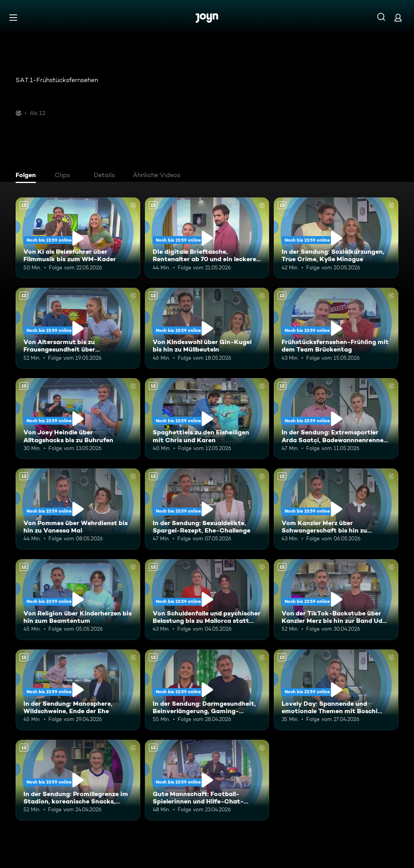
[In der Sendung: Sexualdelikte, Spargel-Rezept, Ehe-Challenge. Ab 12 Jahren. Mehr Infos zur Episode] (207, 509)
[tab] (28, 176)
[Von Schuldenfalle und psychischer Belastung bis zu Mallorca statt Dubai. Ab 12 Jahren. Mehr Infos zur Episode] (207, 600)
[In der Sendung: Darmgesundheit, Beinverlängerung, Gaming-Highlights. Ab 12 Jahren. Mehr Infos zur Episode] (207, 690)
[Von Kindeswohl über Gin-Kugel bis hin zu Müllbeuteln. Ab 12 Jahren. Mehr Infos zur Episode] (207, 328)
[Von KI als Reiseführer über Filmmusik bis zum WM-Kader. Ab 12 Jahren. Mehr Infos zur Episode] (78, 238)
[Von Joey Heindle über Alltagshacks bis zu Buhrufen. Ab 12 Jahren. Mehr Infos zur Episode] (78, 419)
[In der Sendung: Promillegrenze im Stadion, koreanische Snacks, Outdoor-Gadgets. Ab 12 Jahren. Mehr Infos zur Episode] (78, 780)
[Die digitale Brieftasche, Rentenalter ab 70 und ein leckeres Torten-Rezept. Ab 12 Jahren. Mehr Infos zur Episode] (207, 238)
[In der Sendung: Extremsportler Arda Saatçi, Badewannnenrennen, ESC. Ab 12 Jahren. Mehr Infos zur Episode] (336, 419)
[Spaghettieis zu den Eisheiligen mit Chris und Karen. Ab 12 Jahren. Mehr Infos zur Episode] (207, 419)
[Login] (398, 17)
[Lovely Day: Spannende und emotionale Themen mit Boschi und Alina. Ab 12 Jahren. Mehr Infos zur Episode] (336, 690)
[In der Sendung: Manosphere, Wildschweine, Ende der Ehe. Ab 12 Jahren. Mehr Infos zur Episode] (78, 690)
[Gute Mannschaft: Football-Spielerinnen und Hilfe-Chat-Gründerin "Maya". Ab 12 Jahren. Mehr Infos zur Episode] (207, 780)
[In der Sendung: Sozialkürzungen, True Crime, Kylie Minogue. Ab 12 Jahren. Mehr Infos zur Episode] (336, 238)
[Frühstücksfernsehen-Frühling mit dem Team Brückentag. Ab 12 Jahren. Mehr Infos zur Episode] (336, 328)
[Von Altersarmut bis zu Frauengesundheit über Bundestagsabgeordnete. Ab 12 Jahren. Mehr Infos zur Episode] (78, 328)
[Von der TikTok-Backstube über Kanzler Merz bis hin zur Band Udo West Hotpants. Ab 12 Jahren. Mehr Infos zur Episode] (336, 600)
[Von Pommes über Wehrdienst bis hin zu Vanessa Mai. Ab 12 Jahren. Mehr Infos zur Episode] (78, 509)
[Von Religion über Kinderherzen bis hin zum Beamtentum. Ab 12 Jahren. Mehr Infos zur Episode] (78, 600)
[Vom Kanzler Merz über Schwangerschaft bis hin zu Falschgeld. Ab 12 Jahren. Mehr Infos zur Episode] (336, 509)
